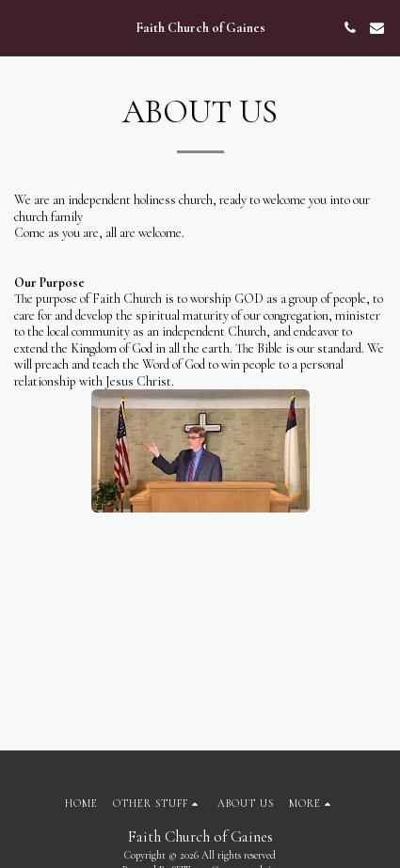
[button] (21, 27)
